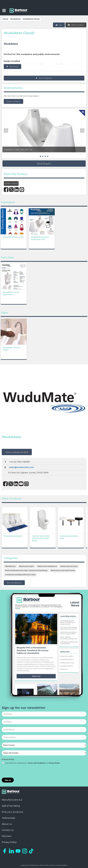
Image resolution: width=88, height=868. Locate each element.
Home (5, 19)
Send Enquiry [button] (44, 163)
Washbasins (10, 566)
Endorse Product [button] (13, 101)
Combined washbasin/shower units (20, 575)
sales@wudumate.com (21, 467)
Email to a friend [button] (11, 183)
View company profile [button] (17, 452)
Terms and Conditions (37, 763)
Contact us (8, 830)
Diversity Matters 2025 (13, 237)
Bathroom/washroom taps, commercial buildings (26, 570)
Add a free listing (11, 806)
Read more (12, 66)
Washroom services (69, 566)
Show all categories (14, 583)
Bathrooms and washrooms (63, 570)
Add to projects (76, 25)
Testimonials (8, 818)
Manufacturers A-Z (12, 800)
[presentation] (22, 771)
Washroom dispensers (47, 566)
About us (7, 824)
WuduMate (15, 19)
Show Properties (44, 78)
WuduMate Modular (13, 536)
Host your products (12, 812)
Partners (6, 836)
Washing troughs (27, 566)
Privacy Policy (8, 759)
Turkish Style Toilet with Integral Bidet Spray (41, 538)
